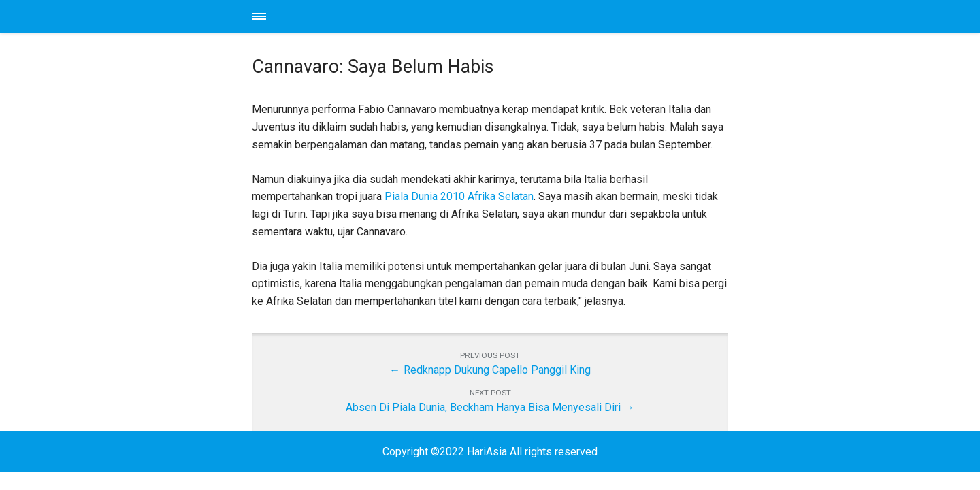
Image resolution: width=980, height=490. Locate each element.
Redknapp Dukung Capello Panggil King (497, 370)
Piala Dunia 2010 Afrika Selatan (459, 196)
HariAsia (490, 16)
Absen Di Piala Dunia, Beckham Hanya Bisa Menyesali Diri (483, 407)
